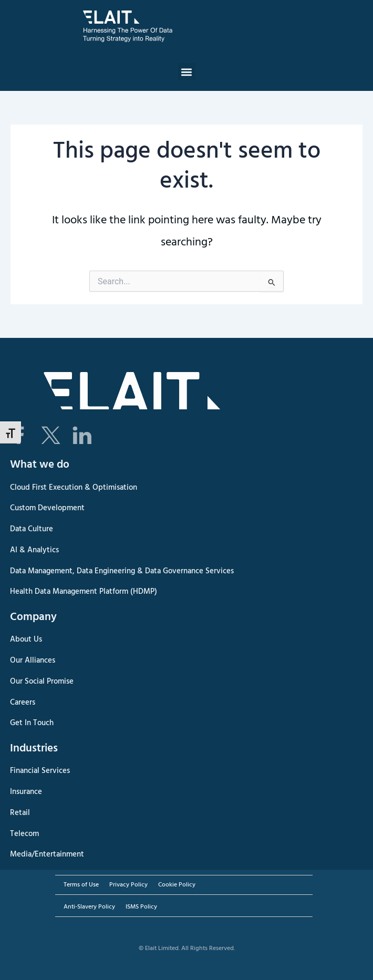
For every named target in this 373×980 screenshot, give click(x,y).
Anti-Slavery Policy (89, 907)
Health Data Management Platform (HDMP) (84, 592)
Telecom (24, 834)
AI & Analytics (34, 550)
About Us (26, 639)
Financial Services (40, 771)
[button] (187, 72)
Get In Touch (32, 723)
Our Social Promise (42, 682)
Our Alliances (33, 661)
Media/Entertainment (47, 854)
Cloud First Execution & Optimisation (74, 488)
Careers (23, 703)
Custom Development (47, 508)
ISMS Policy (141, 907)
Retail (20, 813)
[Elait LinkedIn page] (82, 436)
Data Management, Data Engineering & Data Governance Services (122, 571)
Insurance (26, 792)
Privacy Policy (128, 885)
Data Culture (32, 529)
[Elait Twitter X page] (50, 436)
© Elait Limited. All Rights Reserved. (187, 948)
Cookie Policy (177, 885)
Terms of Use (81, 885)
